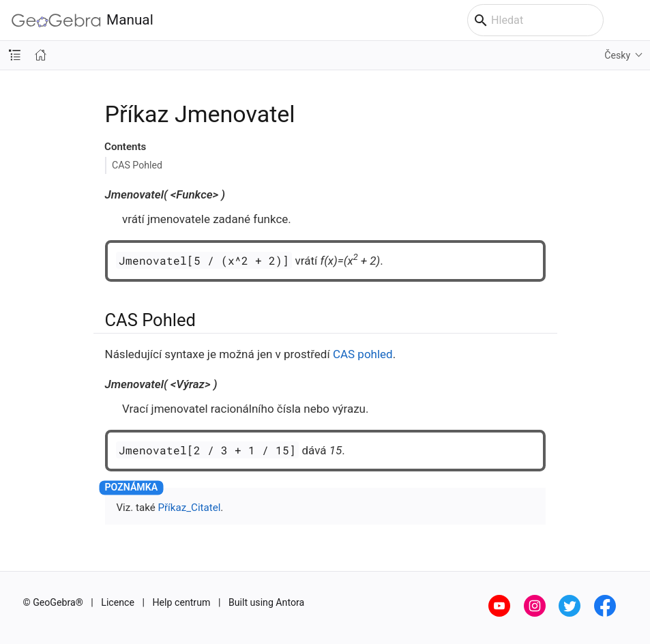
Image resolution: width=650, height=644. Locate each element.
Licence (118, 602)
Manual (83, 20)
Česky (617, 55)
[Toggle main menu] (633, 20)
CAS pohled (363, 354)
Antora (290, 602)
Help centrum (182, 602)
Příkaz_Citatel (189, 508)
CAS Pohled (137, 165)
